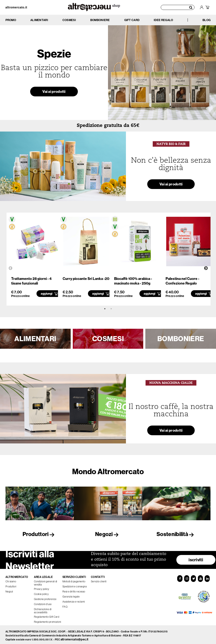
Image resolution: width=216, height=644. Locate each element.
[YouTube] (200, 577)
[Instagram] (187, 577)
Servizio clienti (99, 580)
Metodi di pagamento (74, 580)
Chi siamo (11, 580)
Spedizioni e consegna (75, 585)
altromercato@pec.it (75, 638)
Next (206, 268)
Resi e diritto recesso (74, 590)
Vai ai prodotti (54, 93)
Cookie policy (41, 592)
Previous (11, 268)
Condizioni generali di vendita (46, 581)
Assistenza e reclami (74, 600)
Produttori (40, 534)
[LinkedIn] (207, 577)
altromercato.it (16, 7)
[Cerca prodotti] (178, 7)
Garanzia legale (71, 595)
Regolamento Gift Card (47, 615)
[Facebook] (180, 577)
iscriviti (196, 558)
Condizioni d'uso (43, 602)
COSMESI (108, 339)
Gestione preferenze (45, 597)
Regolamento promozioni (48, 620)
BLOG (207, 20)
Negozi (108, 534)
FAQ (65, 605)
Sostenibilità (176, 534)
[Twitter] (193, 577)
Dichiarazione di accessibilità (43, 609)
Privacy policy (42, 587)
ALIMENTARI (35, 339)
